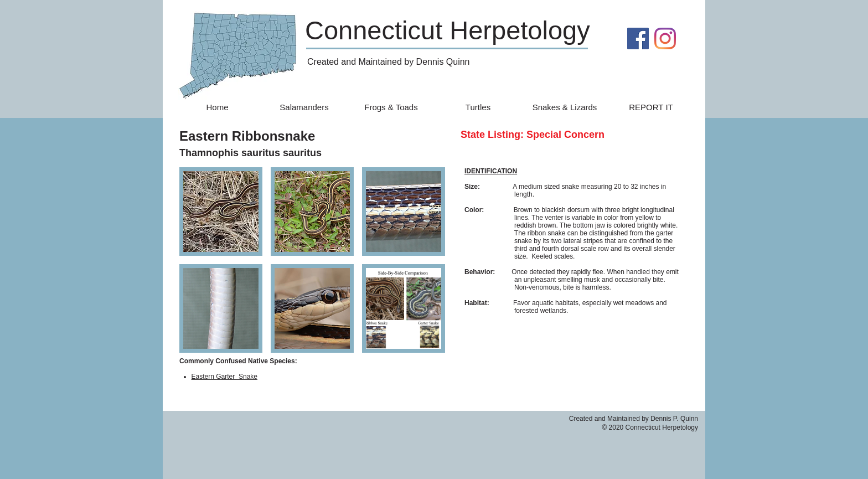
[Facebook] (638, 38)
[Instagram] (665, 38)
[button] (221, 212)
